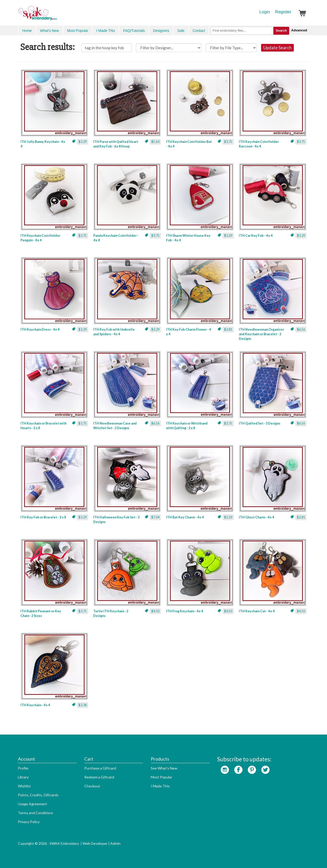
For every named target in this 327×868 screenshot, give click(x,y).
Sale (181, 31)
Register (283, 12)
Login (265, 12)
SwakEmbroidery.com (56, 15)
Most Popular (78, 31)
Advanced (299, 30)
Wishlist (24, 786)
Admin (115, 843)
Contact (199, 31)
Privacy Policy (29, 822)
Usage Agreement (33, 804)
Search (281, 30)
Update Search (277, 48)
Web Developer (95, 843)
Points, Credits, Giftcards (38, 795)
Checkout (92, 786)
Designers (161, 31)
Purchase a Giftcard (100, 768)
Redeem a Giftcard (99, 777)
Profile (23, 768)
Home (27, 31)
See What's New (164, 768)
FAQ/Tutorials (134, 31)
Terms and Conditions (36, 813)
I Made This (106, 31)
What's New (49, 31)
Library (23, 777)
